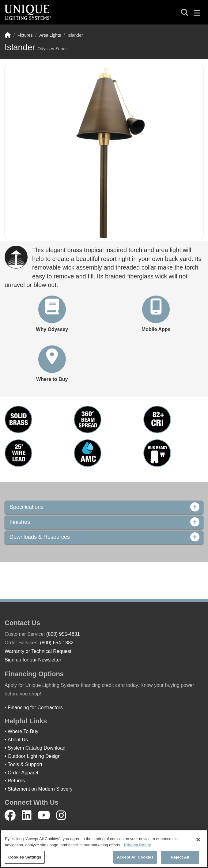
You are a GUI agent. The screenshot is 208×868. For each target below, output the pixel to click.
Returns (16, 781)
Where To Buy (23, 731)
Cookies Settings (25, 857)
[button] (52, 314)
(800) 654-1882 (57, 643)
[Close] (198, 840)
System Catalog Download (37, 748)
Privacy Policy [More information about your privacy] (137, 845)
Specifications (104, 507)
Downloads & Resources (104, 537)
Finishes (104, 522)
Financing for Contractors (35, 708)
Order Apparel (23, 773)
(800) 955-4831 (63, 634)
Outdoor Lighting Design (34, 756)
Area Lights (50, 35)
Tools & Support (25, 764)
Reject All (180, 857)
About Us (18, 740)
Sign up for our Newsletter (33, 660)
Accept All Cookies (135, 857)
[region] (104, 849)
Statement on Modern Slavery (40, 789)
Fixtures (25, 35)
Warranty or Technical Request (38, 651)
